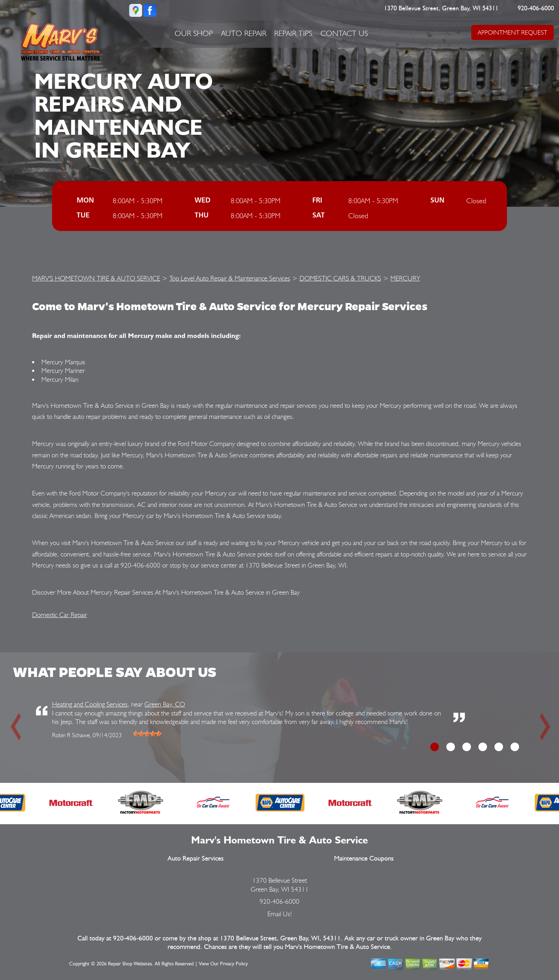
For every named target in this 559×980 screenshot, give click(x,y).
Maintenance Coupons (364, 859)
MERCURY (405, 278)
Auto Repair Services (196, 859)
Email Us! (280, 914)
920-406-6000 (536, 9)
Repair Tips (293, 33)
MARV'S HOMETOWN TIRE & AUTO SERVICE (96, 278)
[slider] (147, 734)
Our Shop (194, 33)
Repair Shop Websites (130, 964)
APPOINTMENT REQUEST (512, 32)
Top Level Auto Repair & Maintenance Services (230, 278)
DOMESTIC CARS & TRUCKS (340, 278)
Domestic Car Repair (60, 615)
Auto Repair (244, 33)
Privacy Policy (234, 964)
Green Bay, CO (165, 704)
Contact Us (344, 33)
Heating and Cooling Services (90, 704)
